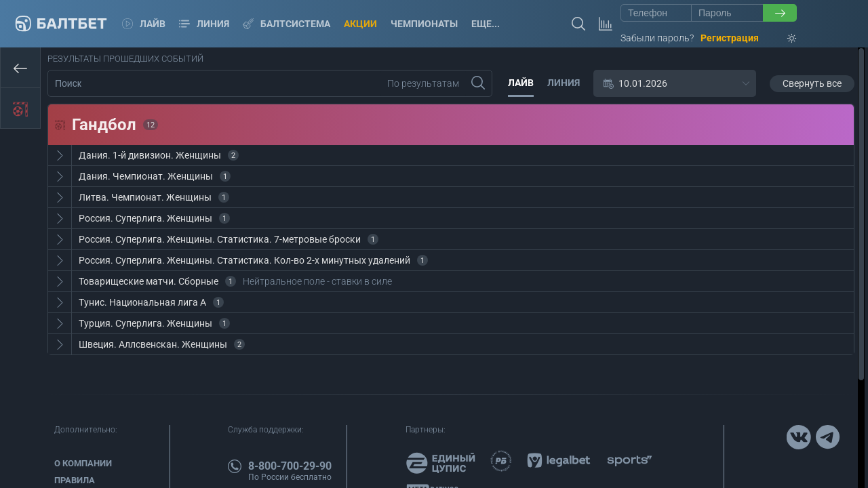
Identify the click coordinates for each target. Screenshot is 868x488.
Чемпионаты (424, 24)
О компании (83, 463)
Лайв (144, 24)
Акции (360, 24)
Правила (75, 480)
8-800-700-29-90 (290, 466)
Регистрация (730, 38)
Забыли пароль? (657, 38)
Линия (204, 24)
